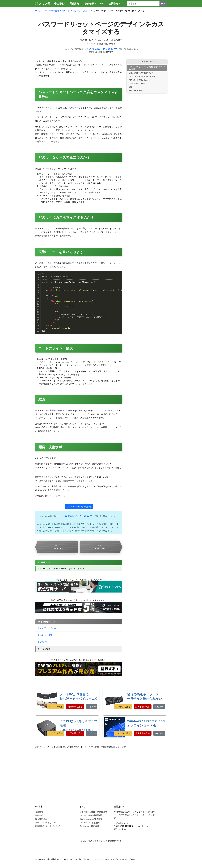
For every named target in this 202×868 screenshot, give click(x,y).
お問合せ (113, 3)
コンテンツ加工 (44, 649)
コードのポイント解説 (137, 83)
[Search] (143, 3)
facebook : (89, 826)
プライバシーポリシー (45, 823)
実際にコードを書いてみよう (139, 80)
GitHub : (93, 812)
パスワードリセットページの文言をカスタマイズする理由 (147, 68)
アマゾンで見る (56, 707)
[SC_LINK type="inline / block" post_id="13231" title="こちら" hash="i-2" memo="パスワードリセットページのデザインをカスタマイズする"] (101, 861)
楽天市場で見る (75, 707)
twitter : (91, 815)
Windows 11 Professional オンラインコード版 (146, 723)
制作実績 (39, 815)
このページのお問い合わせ (79, 506)
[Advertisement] (101, 773)
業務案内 (74, 3)
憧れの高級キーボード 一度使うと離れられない (145, 696)
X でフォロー (103, 48)
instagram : (90, 823)
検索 (163, 3)
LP (101, 3)
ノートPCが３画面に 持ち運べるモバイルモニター (79, 698)
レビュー (92, 707)
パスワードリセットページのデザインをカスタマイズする (61, 569)
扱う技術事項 (41, 819)
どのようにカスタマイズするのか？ (142, 76)
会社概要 (39, 812)
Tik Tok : (92, 819)
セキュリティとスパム (47, 628)
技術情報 (89, 3)
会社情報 (59, 3)
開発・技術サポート (136, 90)
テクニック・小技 (45, 635)
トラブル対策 (43, 642)
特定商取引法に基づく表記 (47, 826)
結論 (130, 87)
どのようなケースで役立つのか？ (141, 73)
